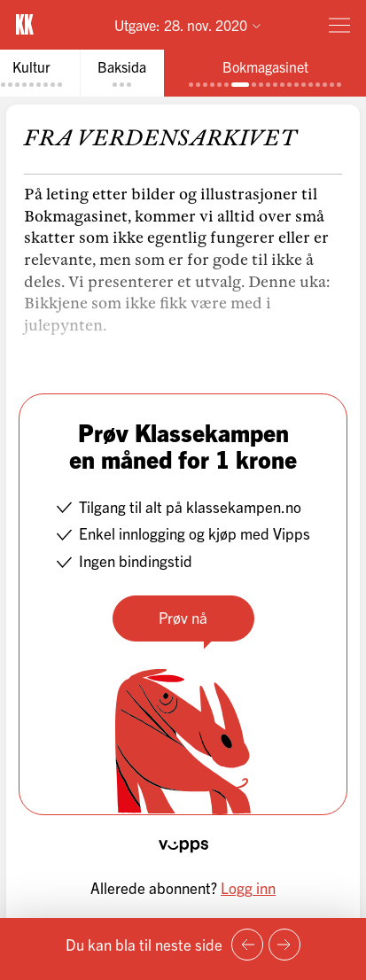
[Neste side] (284, 945)
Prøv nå (183, 617)
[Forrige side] (247, 945)
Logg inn (248, 887)
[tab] (122, 73)
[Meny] (339, 25)
